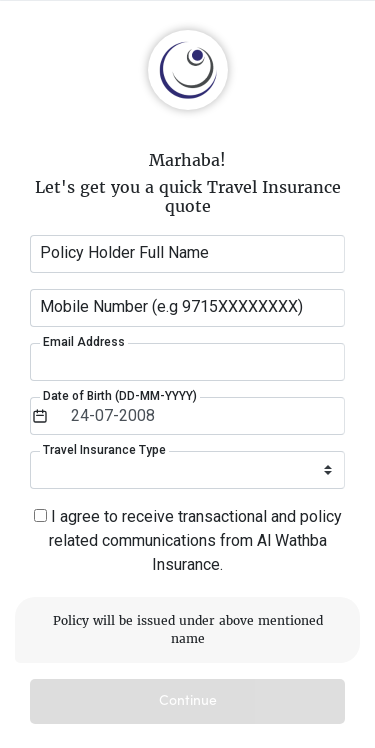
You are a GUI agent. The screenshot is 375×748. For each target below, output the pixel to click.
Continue (188, 701)
